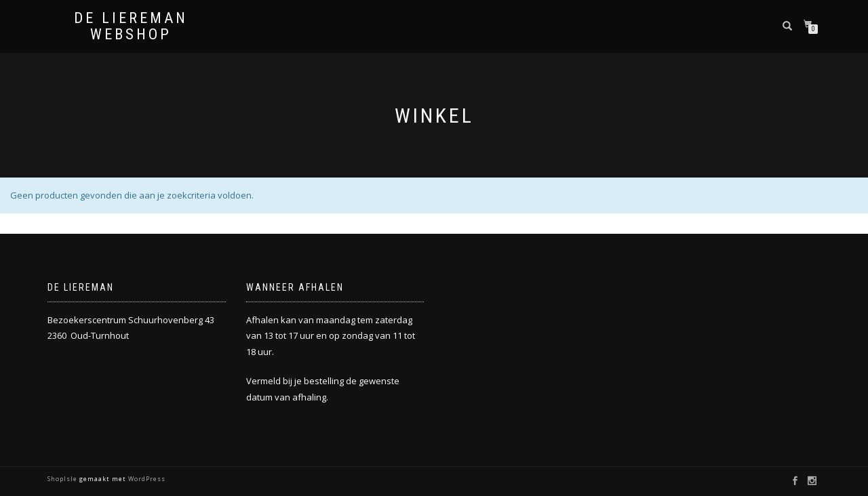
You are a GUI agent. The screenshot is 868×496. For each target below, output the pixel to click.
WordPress (146, 479)
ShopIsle (63, 479)
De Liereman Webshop (131, 26)
